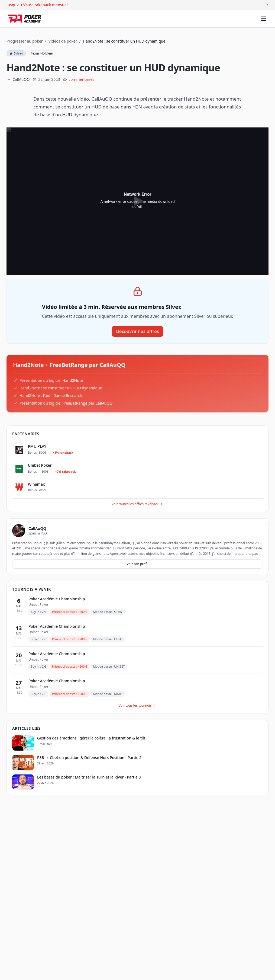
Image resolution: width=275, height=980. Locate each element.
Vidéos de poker (63, 41)
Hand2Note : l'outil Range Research (51, 395)
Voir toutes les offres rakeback (138, 504)
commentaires (81, 79)
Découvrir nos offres (137, 331)
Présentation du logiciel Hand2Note (51, 380)
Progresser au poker (25, 41)
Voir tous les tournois (138, 705)
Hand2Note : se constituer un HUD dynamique (61, 388)
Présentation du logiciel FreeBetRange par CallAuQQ (66, 403)
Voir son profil (137, 564)
